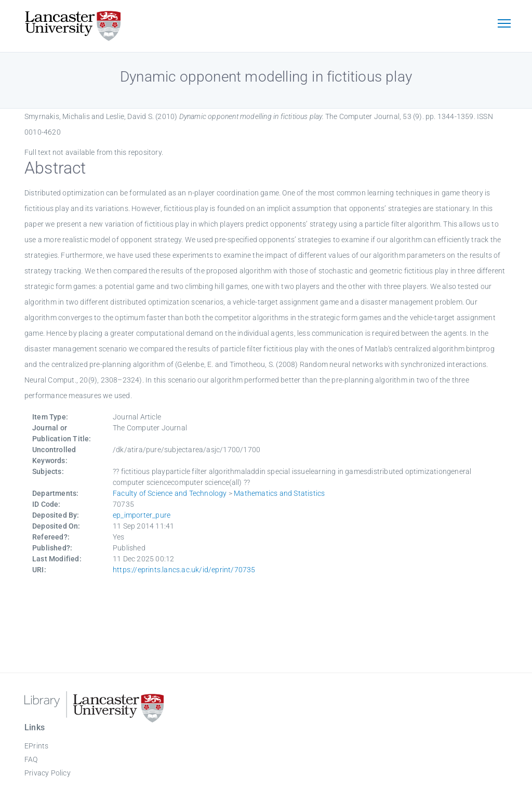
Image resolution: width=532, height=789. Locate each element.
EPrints (36, 746)
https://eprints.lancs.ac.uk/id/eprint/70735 (184, 570)
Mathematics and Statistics (279, 493)
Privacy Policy (48, 773)
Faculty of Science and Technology (170, 493)
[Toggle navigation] (504, 24)
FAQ (31, 759)
